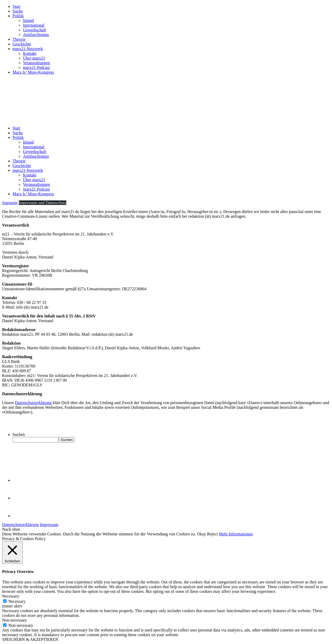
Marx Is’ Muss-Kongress (33, 72)
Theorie (19, 39)
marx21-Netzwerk (28, 49)
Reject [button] (212, 534)
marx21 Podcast (36, 67)
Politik (18, 16)
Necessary (17, 601)
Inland (28, 20)
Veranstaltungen (36, 63)
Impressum (49, 525)
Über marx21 (34, 58)
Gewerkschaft (35, 30)
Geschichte (22, 44)
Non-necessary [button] (14, 620)
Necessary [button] (11, 596)
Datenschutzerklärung (33, 403)
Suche (18, 11)
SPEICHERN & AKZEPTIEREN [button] (30, 639)
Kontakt (30, 53)
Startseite (10, 203)
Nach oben (11, 529)
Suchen (19, 435)
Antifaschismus (36, 35)
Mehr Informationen (236, 534)
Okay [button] (202, 534)
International (34, 25)
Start (16, 6)
